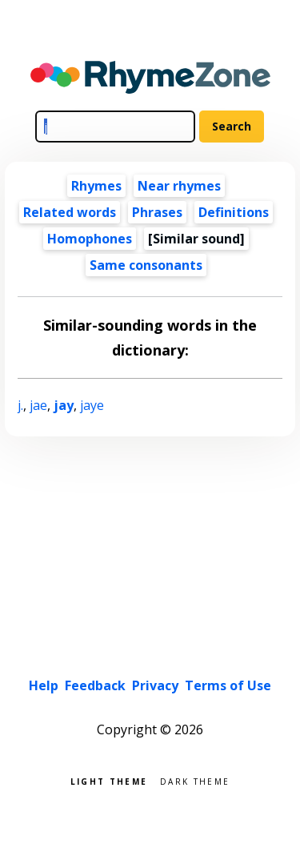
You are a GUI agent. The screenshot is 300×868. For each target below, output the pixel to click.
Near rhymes (179, 186)
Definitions (234, 212)
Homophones (90, 239)
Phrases (157, 212)
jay (64, 405)
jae (38, 405)
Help (44, 685)
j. (20, 405)
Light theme (109, 780)
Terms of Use (228, 685)
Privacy (155, 685)
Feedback (95, 685)
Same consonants (146, 265)
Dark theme (195, 780)
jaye (92, 405)
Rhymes (96, 186)
